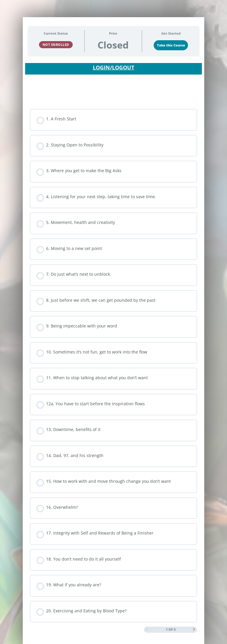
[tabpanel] (113, 79)
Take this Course (171, 45)
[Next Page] (194, 630)
